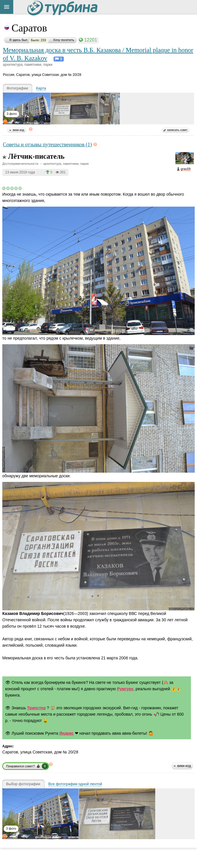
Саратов (29, 28)
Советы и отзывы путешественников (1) (47, 145)
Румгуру (125, 689)
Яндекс (67, 733)
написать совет (177, 130)
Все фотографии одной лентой (75, 784)
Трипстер (36, 708)
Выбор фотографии (23, 784)
